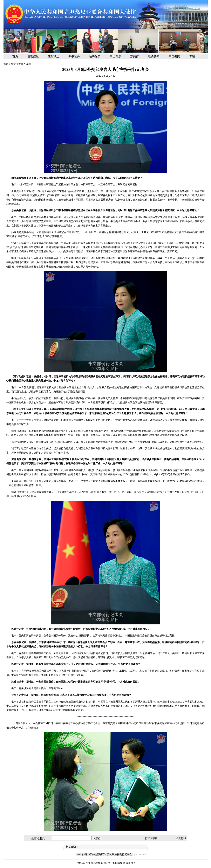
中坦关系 (115, 56)
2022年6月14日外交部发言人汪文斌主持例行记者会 (104, 854)
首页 (15, 56)
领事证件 (74, 56)
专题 (192, 56)
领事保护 (95, 56)
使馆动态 (54, 56)
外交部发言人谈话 (21, 64)
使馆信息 (33, 56)
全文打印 (181, 838)
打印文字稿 (151, 838)
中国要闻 (174, 56)
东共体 (135, 56)
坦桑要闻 (154, 56)
